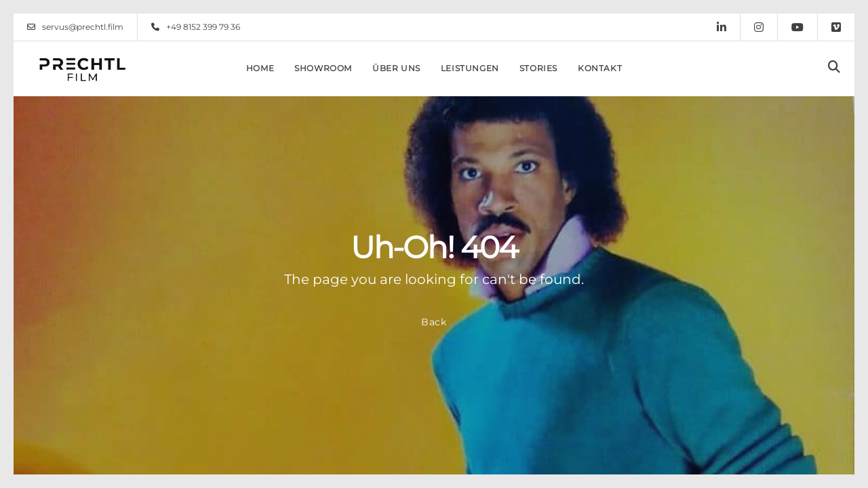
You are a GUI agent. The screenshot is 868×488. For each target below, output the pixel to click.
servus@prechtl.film (75, 27)
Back (434, 322)
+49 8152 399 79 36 (196, 27)
